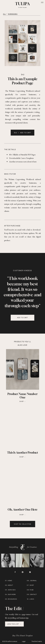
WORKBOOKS (13, 14)
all (4, 14)
